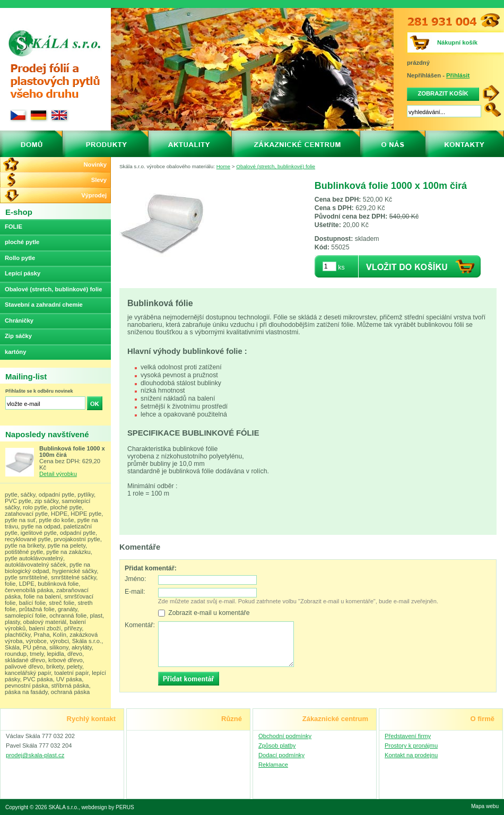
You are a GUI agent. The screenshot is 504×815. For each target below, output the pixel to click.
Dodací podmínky (281, 755)
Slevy (99, 180)
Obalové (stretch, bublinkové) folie (276, 166)
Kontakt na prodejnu (411, 755)
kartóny (15, 352)
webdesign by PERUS (108, 807)
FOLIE (14, 227)
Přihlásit (458, 75)
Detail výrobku (58, 474)
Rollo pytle (20, 258)
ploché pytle (22, 242)
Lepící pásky (23, 273)
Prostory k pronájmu (411, 745)
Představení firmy (408, 736)
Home (223, 166)
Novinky (95, 164)
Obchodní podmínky (285, 736)
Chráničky (19, 320)
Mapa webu (485, 806)
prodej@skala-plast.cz (35, 755)
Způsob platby (277, 745)
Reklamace (273, 765)
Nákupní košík (457, 42)
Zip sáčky (18, 336)
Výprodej (94, 195)
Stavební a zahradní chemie (44, 305)
